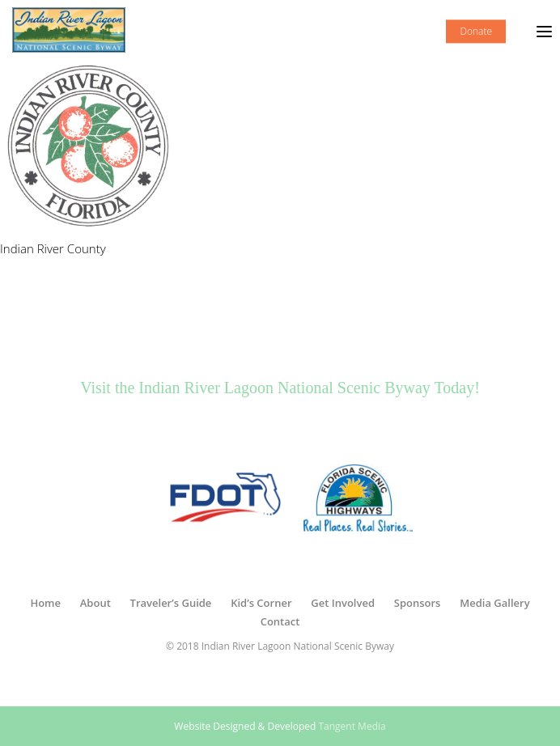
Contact (280, 621)
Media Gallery (494, 603)
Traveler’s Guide (171, 603)
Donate (476, 31)
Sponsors (418, 603)
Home (45, 603)
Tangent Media (352, 726)
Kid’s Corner (261, 603)
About (95, 603)
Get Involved (343, 603)
